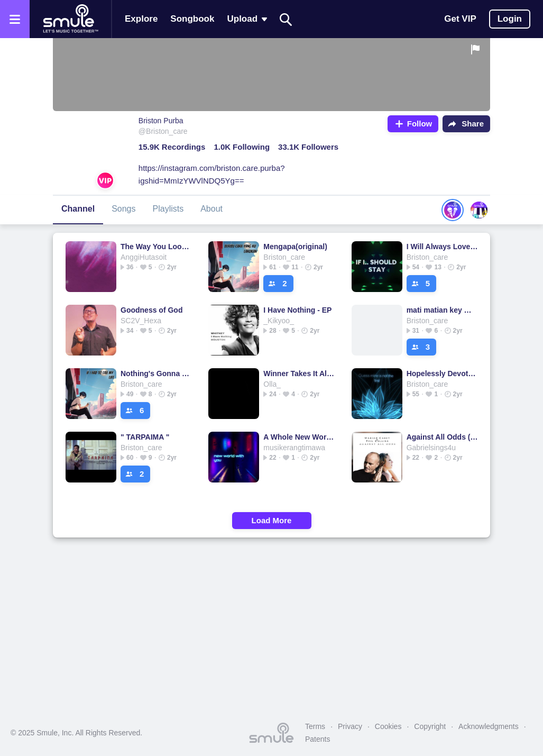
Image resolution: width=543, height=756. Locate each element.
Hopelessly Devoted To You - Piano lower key (442, 374)
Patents (317, 739)
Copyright (430, 726)
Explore (141, 19)
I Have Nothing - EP (297, 310)
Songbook (192, 19)
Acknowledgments (489, 726)
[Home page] (70, 19)
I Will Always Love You (442, 247)
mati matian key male (442, 310)
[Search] (286, 19)
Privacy (350, 726)
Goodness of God (151, 310)
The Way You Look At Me (156, 247)
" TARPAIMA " (145, 437)
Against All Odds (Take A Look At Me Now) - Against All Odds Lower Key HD (442, 437)
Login (510, 19)
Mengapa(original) (295, 247)
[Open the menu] (15, 19)
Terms (315, 726)
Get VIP (460, 19)
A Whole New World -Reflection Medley (299, 437)
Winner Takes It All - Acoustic (299, 374)
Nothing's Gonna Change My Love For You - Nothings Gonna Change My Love (156, 374)
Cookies (388, 726)
